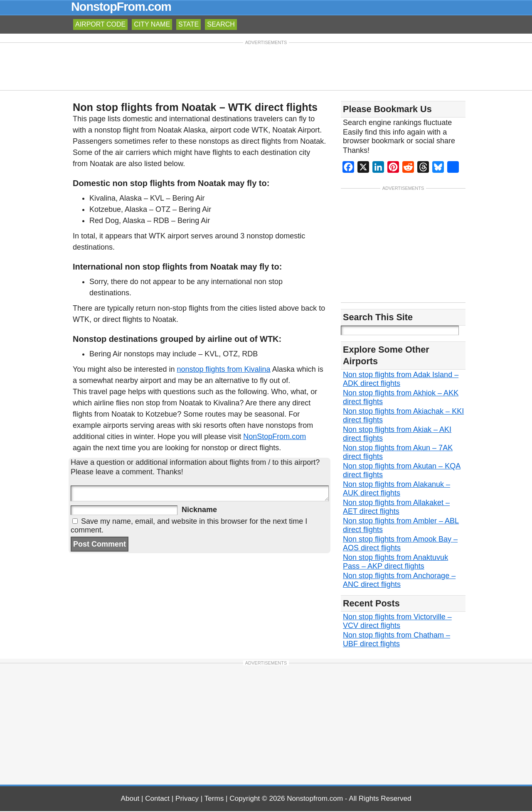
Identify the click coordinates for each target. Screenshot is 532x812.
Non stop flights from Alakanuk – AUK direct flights (397, 489)
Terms (214, 799)
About (130, 799)
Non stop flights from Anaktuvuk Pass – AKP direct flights (395, 563)
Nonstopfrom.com (315, 799)
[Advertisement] (266, 66)
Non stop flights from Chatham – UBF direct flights (397, 640)
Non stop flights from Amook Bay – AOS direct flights (400, 544)
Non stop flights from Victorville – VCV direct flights (397, 622)
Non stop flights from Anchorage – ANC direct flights (399, 581)
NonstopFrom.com (121, 7)
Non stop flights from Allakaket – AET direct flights (396, 508)
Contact (157, 799)
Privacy (187, 799)
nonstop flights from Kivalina (224, 369)
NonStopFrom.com (275, 437)
